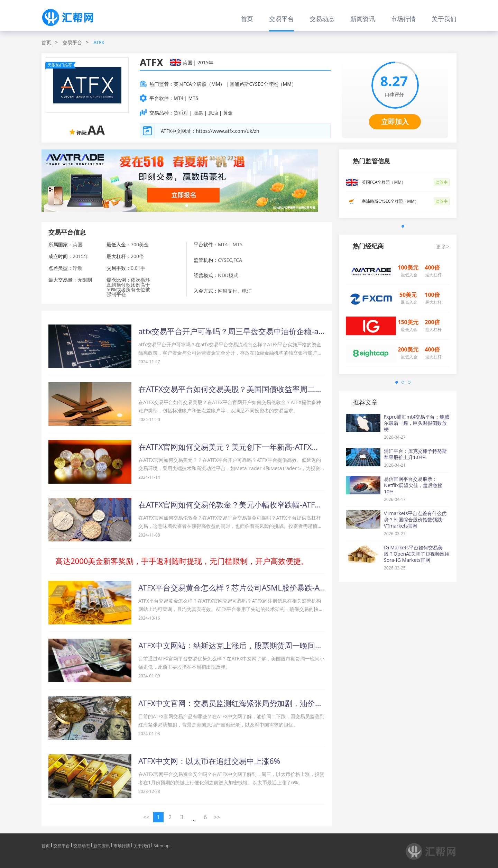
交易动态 (322, 19)
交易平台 (282, 19)
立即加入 (395, 122)
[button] (187, 205)
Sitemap (162, 845)
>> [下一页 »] (217, 817)
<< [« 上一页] (146, 817)
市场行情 (403, 19)
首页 (247, 19)
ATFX (99, 42)
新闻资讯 (363, 19)
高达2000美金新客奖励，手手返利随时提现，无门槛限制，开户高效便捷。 (182, 561)
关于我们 (444, 19)
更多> (443, 247)
